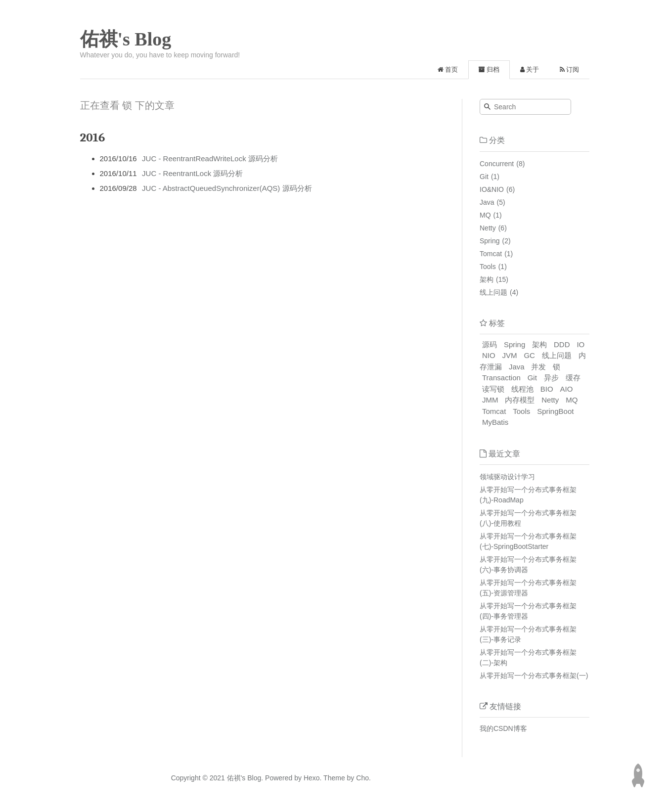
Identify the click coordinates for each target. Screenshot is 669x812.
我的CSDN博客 (503, 728)
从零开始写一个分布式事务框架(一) (534, 676)
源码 (490, 344)
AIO (567, 389)
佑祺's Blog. (245, 778)
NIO (489, 355)
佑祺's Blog (126, 39)
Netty (488, 228)
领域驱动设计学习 (507, 477)
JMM (490, 400)
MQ (485, 215)
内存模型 (520, 400)
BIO (547, 389)
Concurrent (497, 164)
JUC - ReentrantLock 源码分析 (192, 173)
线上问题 (493, 292)
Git (484, 177)
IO (580, 344)
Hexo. (312, 778)
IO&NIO (492, 189)
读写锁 (493, 389)
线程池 (522, 389)
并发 (538, 367)
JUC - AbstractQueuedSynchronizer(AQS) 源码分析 (227, 188)
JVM (510, 355)
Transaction (501, 378)
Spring (490, 241)
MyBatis (495, 422)
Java (487, 202)
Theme (333, 778)
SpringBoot (555, 411)
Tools (488, 267)
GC (529, 355)
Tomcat (491, 254)
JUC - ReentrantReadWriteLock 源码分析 (210, 158)
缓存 (573, 378)
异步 (551, 378)
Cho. (362, 778)
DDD (562, 344)
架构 (487, 279)
